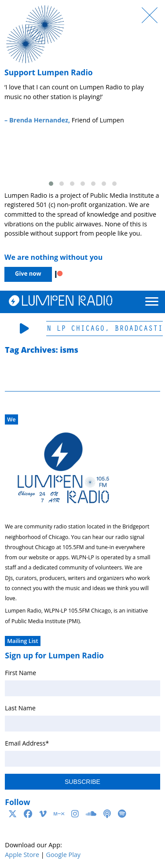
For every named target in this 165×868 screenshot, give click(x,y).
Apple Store (22, 855)
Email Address (27, 743)
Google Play (63, 855)
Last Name (20, 708)
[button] (51, 184)
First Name (20, 673)
